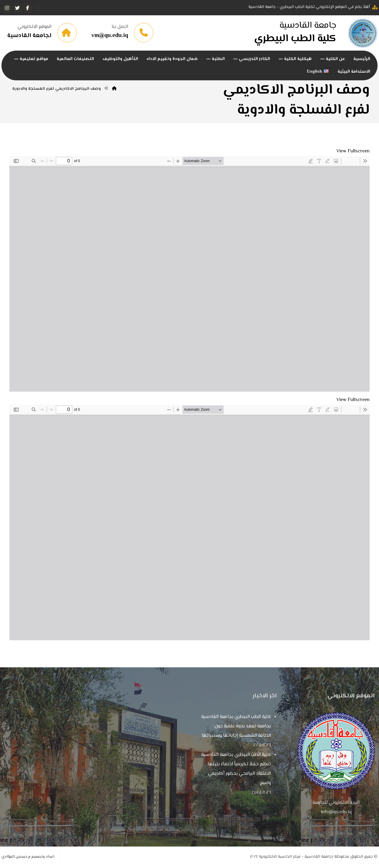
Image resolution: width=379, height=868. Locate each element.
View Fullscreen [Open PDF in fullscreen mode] (353, 151)
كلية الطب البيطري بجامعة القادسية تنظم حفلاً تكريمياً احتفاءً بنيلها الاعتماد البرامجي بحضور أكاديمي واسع (236, 769)
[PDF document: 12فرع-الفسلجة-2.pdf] (189, 523)
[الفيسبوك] (28, 8)
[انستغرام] (7, 8)
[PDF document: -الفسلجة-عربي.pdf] (189, 274)
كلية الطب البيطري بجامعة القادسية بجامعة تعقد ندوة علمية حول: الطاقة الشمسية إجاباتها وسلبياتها (236, 727)
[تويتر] (17, 8)
